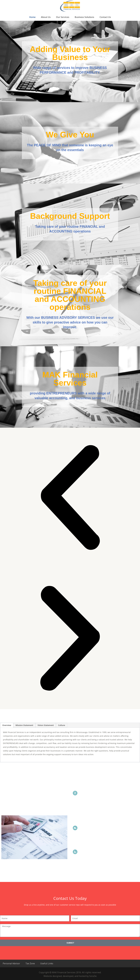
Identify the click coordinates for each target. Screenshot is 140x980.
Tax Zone (30, 963)
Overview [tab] (7, 725)
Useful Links (47, 963)
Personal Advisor (11, 963)
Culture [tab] (62, 725)
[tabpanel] (70, 745)
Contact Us (105, 17)
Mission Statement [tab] (24, 725)
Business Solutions (84, 17)
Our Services (63, 17)
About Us (46, 17)
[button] (70, 498)
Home (32, 17)
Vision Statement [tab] (46, 725)
